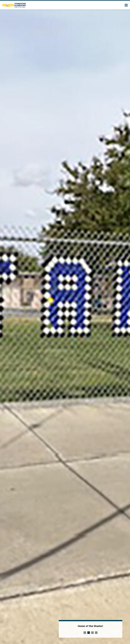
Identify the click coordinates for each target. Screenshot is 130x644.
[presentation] (85, 633)
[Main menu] (126, 5)
